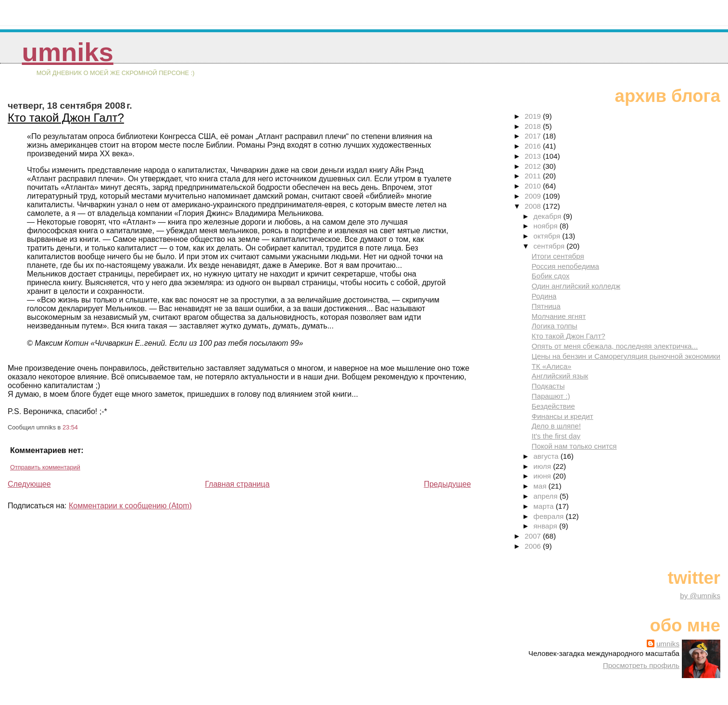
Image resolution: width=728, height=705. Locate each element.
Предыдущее (447, 484)
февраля (549, 516)
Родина (544, 296)
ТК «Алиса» (552, 366)
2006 (534, 546)
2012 (534, 166)
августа (547, 456)
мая (541, 486)
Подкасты (548, 386)
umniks (67, 52)
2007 (534, 536)
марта (544, 506)
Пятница (546, 306)
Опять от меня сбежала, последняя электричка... (615, 346)
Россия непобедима (565, 266)
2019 (534, 116)
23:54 (70, 427)
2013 (534, 156)
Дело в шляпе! (556, 426)
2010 (534, 186)
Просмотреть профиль (641, 665)
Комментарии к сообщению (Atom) (130, 506)
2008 (534, 206)
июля (543, 466)
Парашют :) (551, 396)
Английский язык (560, 376)
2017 (534, 136)
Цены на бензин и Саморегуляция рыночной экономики (626, 356)
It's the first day (556, 436)
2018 (534, 126)
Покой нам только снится (574, 446)
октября (548, 236)
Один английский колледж (576, 286)
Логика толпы (555, 326)
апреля (546, 496)
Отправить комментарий (45, 467)
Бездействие (553, 406)
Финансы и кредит (563, 416)
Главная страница (237, 484)
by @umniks (700, 596)
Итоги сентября (558, 256)
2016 (534, 146)
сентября (550, 246)
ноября (546, 226)
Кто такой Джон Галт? (66, 118)
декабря (548, 216)
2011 (534, 176)
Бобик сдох (551, 276)
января (546, 526)
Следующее (29, 484)
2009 (534, 196)
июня (543, 476)
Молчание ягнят (559, 316)
